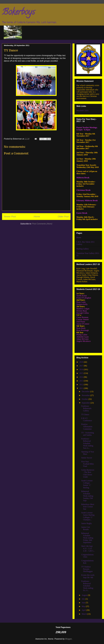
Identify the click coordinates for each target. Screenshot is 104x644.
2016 (82, 369)
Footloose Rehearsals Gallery (86, 408)
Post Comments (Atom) (42, 224)
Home (37, 216)
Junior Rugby (87, 523)
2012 (82, 385)
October (85, 399)
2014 (82, 377)
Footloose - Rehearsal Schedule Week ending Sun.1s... (87, 443)
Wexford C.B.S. (83, 111)
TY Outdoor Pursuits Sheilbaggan (87, 569)
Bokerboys (18, 13)
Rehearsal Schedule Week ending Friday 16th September (87, 538)
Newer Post (10, 216)
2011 (82, 388)
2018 (82, 362)
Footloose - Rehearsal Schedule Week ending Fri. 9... (87, 586)
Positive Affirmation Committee (87, 427)
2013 (82, 381)
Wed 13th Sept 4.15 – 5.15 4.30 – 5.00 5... (88, 548)
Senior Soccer (87, 458)
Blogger (69, 639)
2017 (82, 366)
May (84, 606)
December (86, 391)
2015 (82, 373)
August (85, 595)
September (86, 403)
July (84, 599)
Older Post (63, 216)
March (85, 614)
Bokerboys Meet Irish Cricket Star (88, 507)
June (84, 603)
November (86, 395)
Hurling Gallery (83, 249)
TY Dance (85, 414)
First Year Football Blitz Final (87, 464)
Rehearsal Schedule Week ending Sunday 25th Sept (87, 496)
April (84, 610)
